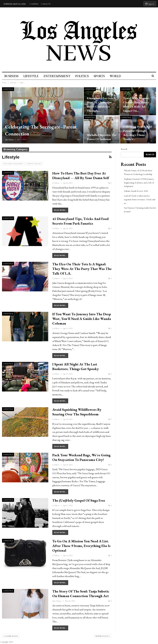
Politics (83, 76)
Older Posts (11, 636)
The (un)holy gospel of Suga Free (79, 500)
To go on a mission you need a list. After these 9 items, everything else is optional (81, 546)
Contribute (34, 4)
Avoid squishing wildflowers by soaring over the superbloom (77, 412)
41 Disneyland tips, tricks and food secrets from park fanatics (80, 221)
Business (11, 76)
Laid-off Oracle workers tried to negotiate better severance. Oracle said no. (140, 199)
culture (126, 89)
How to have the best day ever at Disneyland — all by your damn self (81, 176)
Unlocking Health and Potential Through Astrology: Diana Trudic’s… (137, 133)
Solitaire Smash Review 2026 (136, 191)
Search (124, 149)
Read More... (60, 210)
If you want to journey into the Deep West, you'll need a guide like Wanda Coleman (82, 319)
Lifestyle (31, 76)
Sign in (150, 4)
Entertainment (58, 76)
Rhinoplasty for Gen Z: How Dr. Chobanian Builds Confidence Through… (101, 104)
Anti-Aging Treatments (13, 164)
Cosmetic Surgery (34, 164)
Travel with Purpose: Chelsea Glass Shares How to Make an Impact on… (136, 104)
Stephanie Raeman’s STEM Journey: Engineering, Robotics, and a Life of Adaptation (139, 183)
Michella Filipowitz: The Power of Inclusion (102, 137)
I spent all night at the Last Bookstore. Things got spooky (76, 367)
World (118, 76)
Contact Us (46, 4)
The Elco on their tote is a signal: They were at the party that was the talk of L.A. (82, 269)
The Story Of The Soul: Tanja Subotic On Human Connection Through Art (81, 594)
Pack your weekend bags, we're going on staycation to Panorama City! (81, 457)
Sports (101, 76)
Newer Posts (103, 636)
